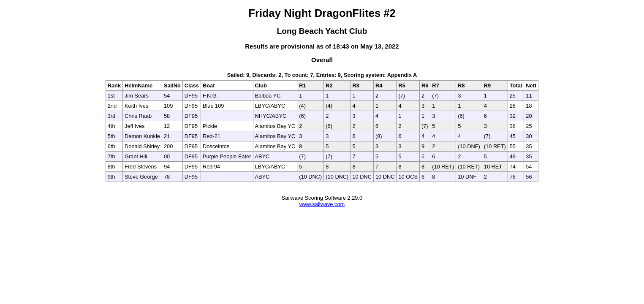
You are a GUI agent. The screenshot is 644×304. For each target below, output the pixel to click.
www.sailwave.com (322, 204)
